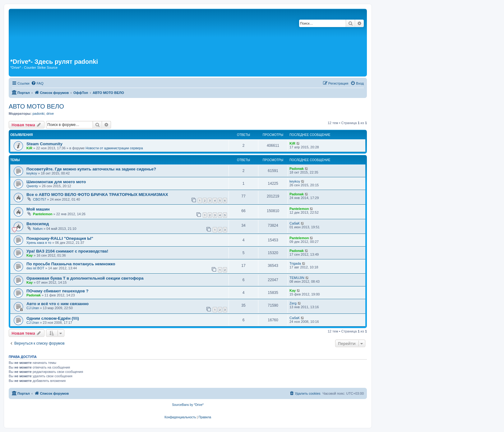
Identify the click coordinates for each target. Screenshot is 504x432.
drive (50, 114)
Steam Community (44, 144)
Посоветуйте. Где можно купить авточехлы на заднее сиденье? (91, 169)
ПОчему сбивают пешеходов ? (57, 291)
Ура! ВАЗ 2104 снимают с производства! (67, 251)
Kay (30, 255)
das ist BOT (35, 268)
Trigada (295, 263)
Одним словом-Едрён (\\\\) (53, 318)
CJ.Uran (33, 308)
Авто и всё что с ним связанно (58, 304)
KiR (29, 148)
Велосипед (38, 224)
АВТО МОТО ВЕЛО (36, 106)
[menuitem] (37, 83)
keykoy (32, 173)
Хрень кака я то (39, 243)
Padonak (297, 169)
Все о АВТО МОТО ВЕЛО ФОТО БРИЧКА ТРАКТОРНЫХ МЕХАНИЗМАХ (97, 195)
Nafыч (38, 229)
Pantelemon (43, 214)
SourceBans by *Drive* (188, 405)
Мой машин (38, 209)
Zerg (293, 303)
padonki (38, 114)
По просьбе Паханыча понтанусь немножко (71, 264)
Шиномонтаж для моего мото (56, 182)
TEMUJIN (297, 278)
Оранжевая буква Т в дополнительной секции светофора (85, 278)
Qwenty (32, 186)
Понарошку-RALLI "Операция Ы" (60, 238)
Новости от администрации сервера (114, 148)
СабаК (295, 223)
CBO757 (39, 199)
